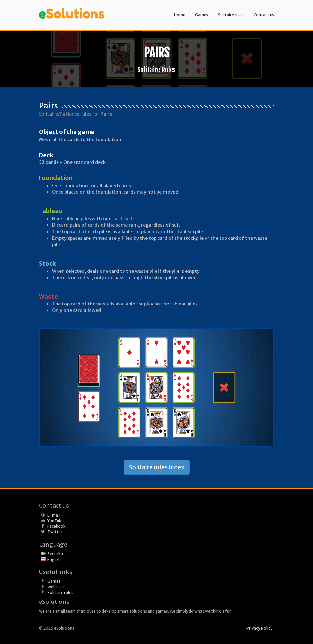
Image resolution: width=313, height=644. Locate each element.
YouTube (56, 521)
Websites (56, 587)
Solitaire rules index (157, 467)
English (54, 560)
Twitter (55, 532)
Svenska (55, 554)
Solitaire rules (231, 15)
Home (180, 15)
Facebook (57, 526)
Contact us (264, 15)
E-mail (54, 515)
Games (202, 15)
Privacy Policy (259, 628)
